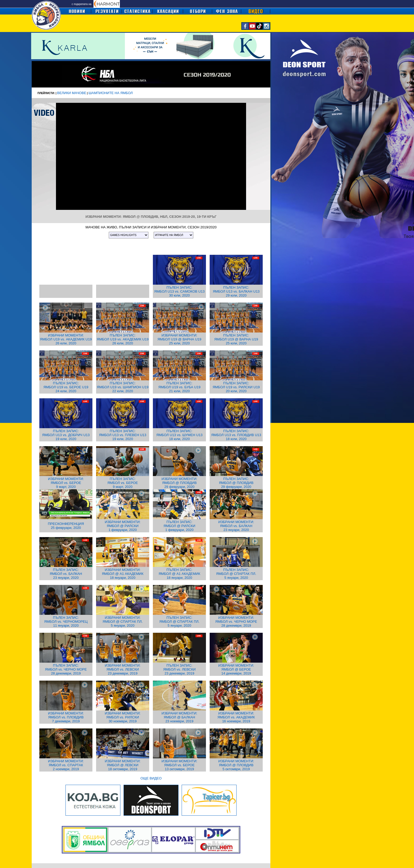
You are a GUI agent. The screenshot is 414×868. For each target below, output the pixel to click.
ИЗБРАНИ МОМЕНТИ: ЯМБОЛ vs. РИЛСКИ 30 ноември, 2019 (123, 717)
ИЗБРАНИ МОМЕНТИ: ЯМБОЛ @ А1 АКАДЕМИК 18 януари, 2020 (123, 574)
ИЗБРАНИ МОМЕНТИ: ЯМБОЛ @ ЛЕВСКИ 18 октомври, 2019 (123, 765)
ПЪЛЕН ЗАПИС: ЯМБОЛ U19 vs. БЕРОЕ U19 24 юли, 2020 (66, 387)
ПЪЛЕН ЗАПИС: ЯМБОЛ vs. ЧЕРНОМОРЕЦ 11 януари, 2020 (66, 622)
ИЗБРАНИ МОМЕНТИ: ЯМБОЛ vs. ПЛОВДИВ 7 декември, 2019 (66, 717)
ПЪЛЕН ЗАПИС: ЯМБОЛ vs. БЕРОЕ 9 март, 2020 (123, 483)
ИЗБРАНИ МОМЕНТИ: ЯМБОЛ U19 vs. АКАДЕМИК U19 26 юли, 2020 (66, 339)
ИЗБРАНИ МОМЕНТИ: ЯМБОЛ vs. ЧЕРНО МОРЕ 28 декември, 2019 (236, 622)
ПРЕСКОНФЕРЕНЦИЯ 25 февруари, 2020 (66, 526)
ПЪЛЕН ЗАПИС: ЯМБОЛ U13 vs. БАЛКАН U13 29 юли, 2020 (236, 291)
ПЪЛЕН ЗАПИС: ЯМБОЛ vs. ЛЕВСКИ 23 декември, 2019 (179, 669)
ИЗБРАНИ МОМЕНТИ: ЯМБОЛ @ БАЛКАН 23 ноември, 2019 (179, 717)
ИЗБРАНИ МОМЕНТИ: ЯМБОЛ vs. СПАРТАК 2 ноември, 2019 (66, 765)
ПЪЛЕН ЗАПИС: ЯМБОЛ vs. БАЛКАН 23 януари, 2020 (66, 574)
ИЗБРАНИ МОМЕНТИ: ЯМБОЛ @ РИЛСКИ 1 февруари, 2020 (123, 526)
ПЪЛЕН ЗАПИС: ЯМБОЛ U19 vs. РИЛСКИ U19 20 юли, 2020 (236, 387)
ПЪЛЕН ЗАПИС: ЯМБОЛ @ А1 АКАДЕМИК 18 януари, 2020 (180, 574)
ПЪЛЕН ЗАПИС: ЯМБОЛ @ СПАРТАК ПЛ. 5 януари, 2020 (236, 574)
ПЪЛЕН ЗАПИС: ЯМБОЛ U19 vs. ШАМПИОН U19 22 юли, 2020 (123, 387)
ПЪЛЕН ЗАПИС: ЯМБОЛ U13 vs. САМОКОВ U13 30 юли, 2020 (179, 291)
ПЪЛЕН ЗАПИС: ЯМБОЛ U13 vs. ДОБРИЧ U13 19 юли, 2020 (66, 435)
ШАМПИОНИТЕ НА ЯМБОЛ (111, 93)
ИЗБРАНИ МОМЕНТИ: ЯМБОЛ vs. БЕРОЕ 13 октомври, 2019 (179, 765)
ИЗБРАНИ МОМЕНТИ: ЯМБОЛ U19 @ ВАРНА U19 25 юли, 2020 (179, 339)
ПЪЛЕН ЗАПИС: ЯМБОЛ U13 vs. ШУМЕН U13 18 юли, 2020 (179, 435)
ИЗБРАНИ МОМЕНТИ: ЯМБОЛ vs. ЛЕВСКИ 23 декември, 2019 (123, 669)
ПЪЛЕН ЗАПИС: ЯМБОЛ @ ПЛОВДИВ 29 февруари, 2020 (236, 483)
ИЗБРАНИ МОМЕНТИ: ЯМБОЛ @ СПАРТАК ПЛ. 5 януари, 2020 (123, 622)
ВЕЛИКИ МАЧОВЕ (72, 93)
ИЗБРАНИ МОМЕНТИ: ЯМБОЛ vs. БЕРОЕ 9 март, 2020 (66, 483)
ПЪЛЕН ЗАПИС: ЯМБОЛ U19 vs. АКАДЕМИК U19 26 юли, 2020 (123, 339)
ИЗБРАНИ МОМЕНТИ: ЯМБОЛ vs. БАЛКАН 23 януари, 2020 (236, 526)
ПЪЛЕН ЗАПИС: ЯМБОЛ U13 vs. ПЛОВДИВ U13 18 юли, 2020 (236, 435)
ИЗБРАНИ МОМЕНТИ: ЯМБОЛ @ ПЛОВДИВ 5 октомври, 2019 (236, 765)
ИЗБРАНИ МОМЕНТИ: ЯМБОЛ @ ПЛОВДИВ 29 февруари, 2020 (179, 483)
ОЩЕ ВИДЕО (151, 778)
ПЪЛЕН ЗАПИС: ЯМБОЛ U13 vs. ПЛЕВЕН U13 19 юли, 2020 (123, 435)
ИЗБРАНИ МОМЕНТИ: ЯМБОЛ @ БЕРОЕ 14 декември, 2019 (236, 669)
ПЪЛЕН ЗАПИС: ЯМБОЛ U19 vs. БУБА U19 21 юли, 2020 (179, 387)
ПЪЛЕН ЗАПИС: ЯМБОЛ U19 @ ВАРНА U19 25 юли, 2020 (236, 339)
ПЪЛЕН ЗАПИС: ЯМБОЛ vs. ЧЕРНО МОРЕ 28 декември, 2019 (66, 669)
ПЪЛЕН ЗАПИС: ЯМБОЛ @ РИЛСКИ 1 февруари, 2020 (179, 526)
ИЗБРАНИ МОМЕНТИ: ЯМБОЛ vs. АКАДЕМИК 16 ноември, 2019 (236, 717)
